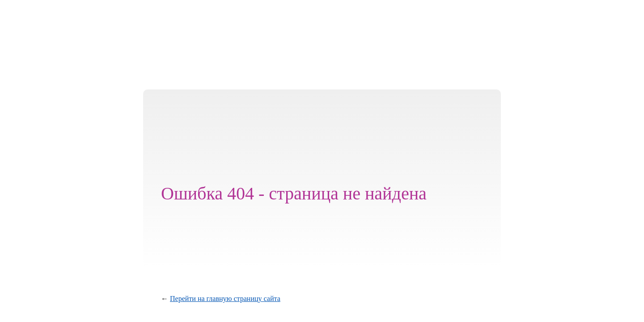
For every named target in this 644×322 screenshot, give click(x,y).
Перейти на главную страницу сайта (225, 299)
